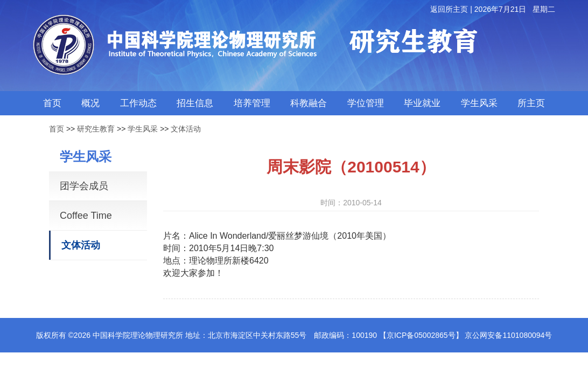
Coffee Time (86, 216)
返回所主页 (449, 9)
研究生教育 (96, 129)
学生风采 (143, 129)
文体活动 (186, 129)
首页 (57, 129)
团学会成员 (84, 186)
